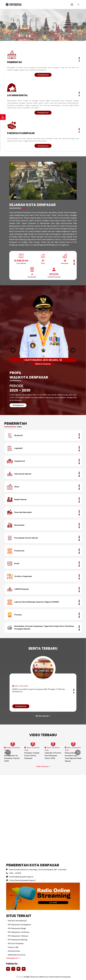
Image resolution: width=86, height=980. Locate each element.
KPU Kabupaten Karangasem (20, 925)
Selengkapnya (43, 75)
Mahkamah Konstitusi (17, 955)
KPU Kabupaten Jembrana (19, 932)
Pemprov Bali (13, 947)
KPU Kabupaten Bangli (17, 928)
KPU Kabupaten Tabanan (18, 936)
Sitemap (19, 977)
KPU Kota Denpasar (16, 943)
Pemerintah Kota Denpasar (60, 977)
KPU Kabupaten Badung (18, 940)
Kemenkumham (14, 951)
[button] (78, 5)
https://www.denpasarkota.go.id (21, 880)
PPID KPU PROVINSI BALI (17, 921)
